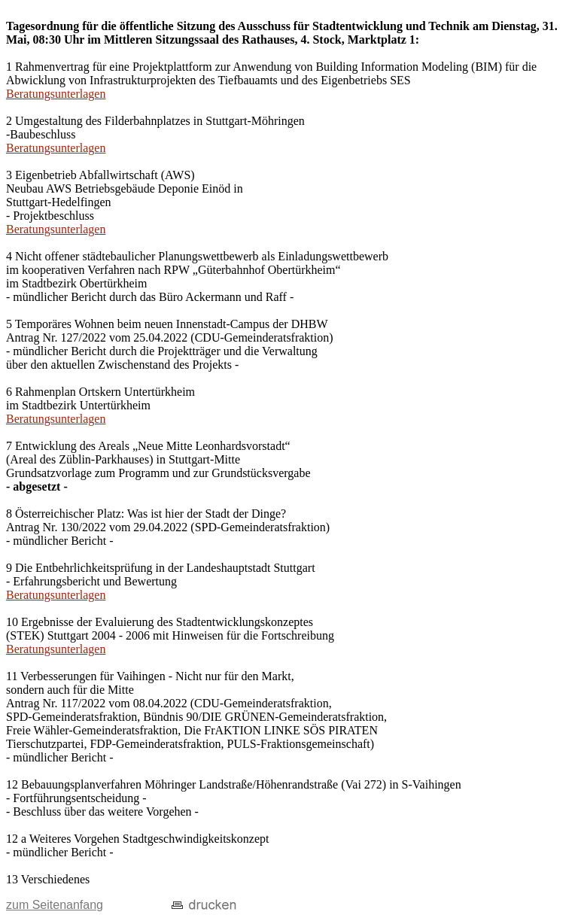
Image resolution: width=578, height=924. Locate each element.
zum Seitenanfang (55, 905)
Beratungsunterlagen (56, 94)
